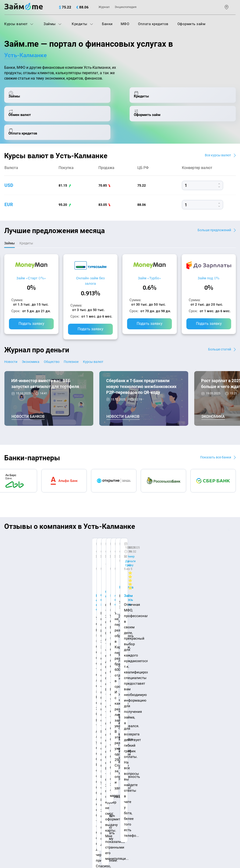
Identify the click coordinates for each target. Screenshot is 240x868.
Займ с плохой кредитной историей (191, 732)
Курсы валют (19, 24)
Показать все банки (214, 443)
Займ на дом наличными (182, 711)
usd (9, 169)
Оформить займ (191, 24)
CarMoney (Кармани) (70, 530)
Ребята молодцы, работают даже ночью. (42, 542)
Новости (12, 347)
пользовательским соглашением (71, 819)
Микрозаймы (94, 753)
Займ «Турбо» (149, 263)
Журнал (104, 7)
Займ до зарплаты (176, 763)
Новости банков (28, 402)
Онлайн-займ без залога (90, 265)
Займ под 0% (209, 263)
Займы (52, 24)
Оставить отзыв (120, 597)
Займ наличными (97, 763)
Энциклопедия (126, 7)
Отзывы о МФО (17, 763)
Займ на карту (173, 722)
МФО (125, 24)
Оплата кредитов (153, 24)
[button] (235, 515)
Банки (107, 24)
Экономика (37, 347)
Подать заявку (31, 309)
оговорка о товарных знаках (149, 830)
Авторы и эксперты (104, 695)
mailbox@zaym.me (28, 797)
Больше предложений (212, 214)
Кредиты (82, 24)
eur (9, 189)
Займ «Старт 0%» (31, 263)
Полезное (90, 347)
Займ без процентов (178, 753)
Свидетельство (14, 834)
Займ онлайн (94, 773)
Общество (65, 347)
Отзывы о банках (19, 753)
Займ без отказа (175, 773)
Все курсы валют (216, 139)
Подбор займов (96, 742)
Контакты (50, 695)
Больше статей (218, 334)
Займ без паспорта (177, 742)
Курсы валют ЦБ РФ (21, 742)
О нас (9, 695)
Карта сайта (220, 695)
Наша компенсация (165, 695)
